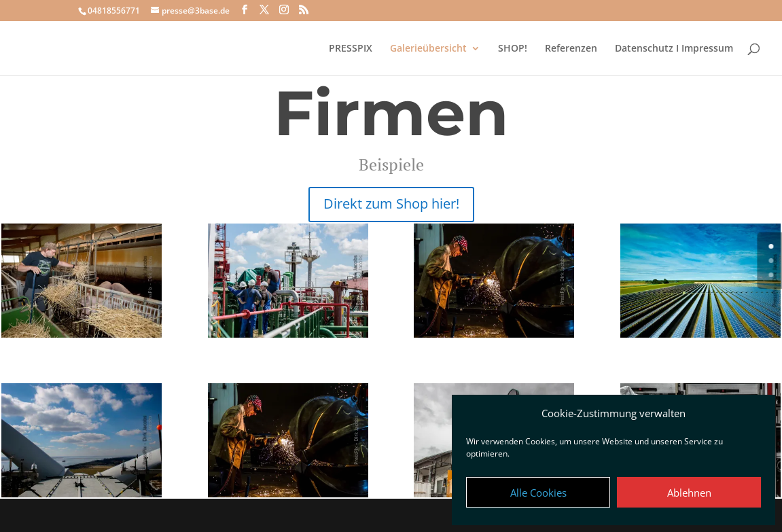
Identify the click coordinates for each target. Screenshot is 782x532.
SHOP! (513, 49)
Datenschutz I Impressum (674, 49)
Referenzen (571, 49)
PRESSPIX (351, 49)
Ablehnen (689, 493)
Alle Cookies (538, 493)
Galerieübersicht (428, 49)
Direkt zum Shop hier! (391, 203)
